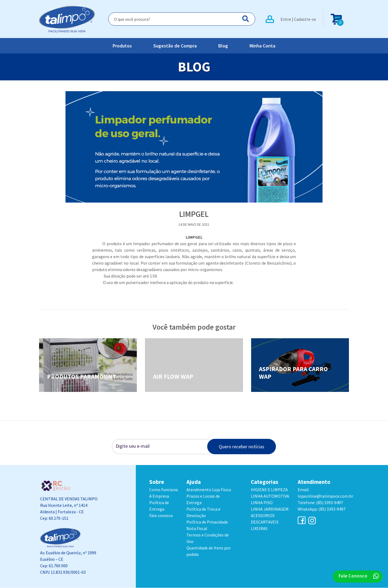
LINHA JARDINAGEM (270, 509)
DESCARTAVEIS (265, 522)
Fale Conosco (359, 576)
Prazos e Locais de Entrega (203, 500)
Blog (223, 46)
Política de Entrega (159, 506)
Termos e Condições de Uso (208, 538)
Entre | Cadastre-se (298, 19)
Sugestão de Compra (175, 46)
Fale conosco (161, 516)
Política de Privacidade (207, 522)
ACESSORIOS (263, 516)
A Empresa (159, 496)
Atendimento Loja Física (209, 490)
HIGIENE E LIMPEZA (269, 490)
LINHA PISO (262, 503)
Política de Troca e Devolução (203, 512)
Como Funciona (164, 490)
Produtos (122, 46)
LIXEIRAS (259, 529)
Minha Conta (262, 46)
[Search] (182, 19)
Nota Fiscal (197, 529)
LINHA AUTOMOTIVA (270, 496)
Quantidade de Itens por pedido (209, 551)
